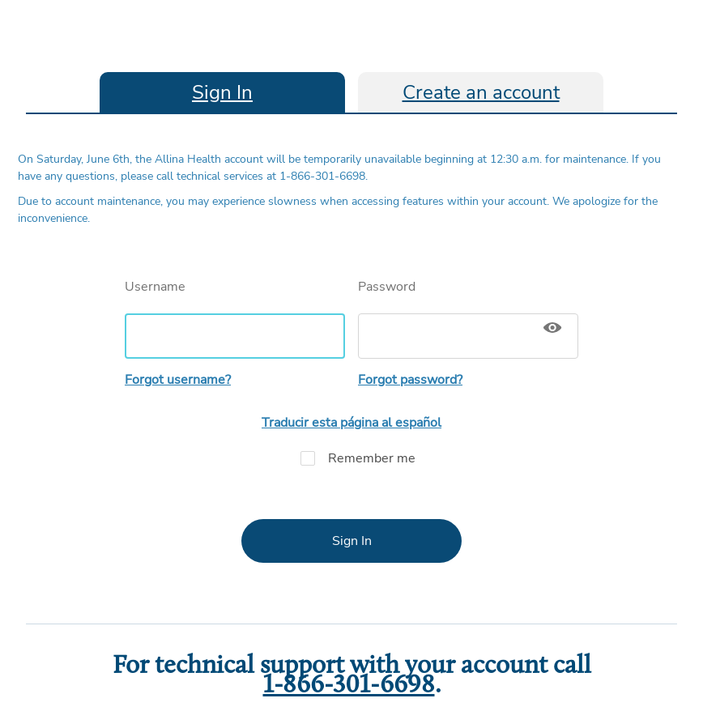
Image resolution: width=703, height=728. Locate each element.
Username (235, 318)
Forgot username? (178, 380)
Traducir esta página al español (351, 423)
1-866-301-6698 (349, 686)
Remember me (351, 458)
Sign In (222, 92)
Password (468, 318)
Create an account (481, 92)
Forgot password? (410, 380)
